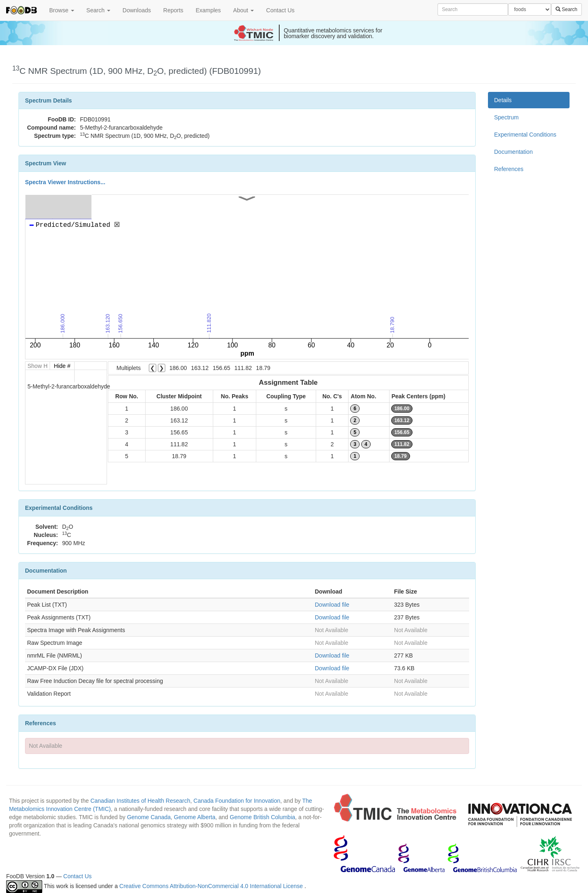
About (244, 10)
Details (503, 100)
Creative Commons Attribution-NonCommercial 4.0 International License (212, 886)
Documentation (513, 152)
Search (98, 10)
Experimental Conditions (525, 135)
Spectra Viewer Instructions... (65, 182)
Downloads (137, 10)
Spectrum (506, 117)
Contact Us (280, 10)
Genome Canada (149, 817)
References (509, 169)
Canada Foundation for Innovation (237, 801)
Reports (173, 10)
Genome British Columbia (262, 817)
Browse (62, 10)
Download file (332, 605)
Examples (208, 10)
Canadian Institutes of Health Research (140, 801)
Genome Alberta (195, 817)
